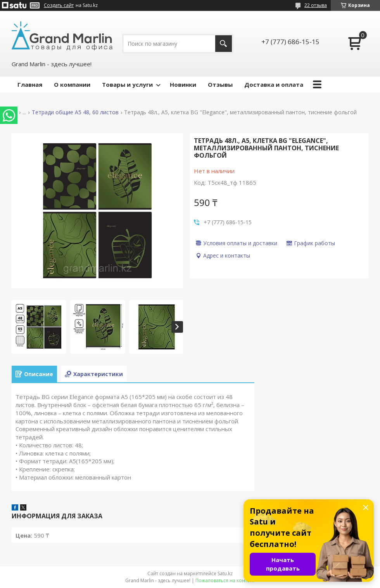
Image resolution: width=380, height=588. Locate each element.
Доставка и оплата (274, 84)
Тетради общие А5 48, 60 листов (75, 112)
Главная (30, 84)
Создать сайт (59, 5)
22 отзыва (316, 5)
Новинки (183, 84)
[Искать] (224, 44)
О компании (72, 84)
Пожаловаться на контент (225, 580)
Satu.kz (225, 573)
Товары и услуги (127, 84)
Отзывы (220, 84)
